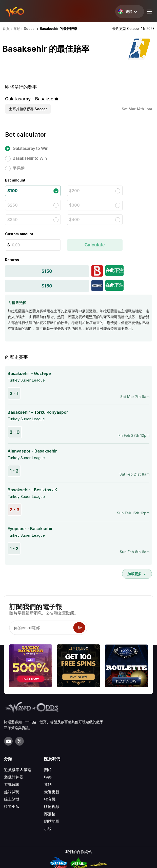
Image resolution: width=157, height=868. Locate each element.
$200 (74, 191)
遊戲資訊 (12, 784)
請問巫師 (12, 807)
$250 (13, 205)
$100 (12, 191)
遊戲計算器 (14, 777)
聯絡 (48, 777)
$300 (74, 205)
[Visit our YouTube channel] (8, 741)
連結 (48, 784)
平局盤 (19, 168)
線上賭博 (12, 799)
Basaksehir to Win (30, 158)
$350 (13, 220)
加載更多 (137, 574)
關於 (48, 770)
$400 (74, 220)
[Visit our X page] (19, 741)
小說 (48, 829)
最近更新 (52, 792)
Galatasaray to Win (31, 148)
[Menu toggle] (149, 12)
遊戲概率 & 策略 (18, 770)
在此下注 (114, 270)
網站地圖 (52, 821)
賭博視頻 (52, 807)
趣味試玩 (12, 792)
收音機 (50, 799)
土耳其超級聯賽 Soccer (28, 109)
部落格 (50, 814)
